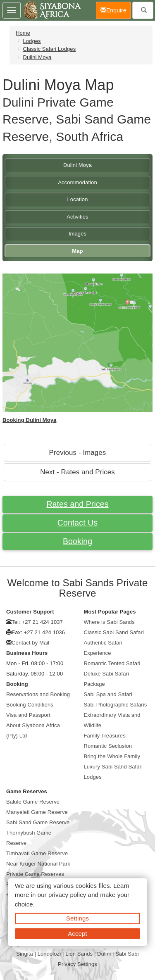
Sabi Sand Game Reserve (38, 822)
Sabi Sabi (127, 954)
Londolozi (49, 954)
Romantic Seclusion (108, 746)
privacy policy (67, 895)
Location (78, 199)
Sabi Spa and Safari (108, 694)
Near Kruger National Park (38, 864)
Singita (24, 954)
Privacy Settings (77, 964)
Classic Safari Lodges (49, 49)
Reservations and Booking (38, 694)
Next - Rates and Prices (77, 472)
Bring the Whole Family (112, 756)
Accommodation (77, 182)
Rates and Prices (77, 504)
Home (23, 33)
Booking (77, 541)
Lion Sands (79, 954)
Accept (77, 933)
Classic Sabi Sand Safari (114, 632)
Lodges (32, 41)
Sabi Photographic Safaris (116, 705)
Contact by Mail (30, 643)
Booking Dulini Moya (29, 420)
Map (77, 251)
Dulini (104, 954)
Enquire (116, 10)
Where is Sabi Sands (109, 622)
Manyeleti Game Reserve (37, 812)
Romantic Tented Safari (112, 663)
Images (77, 234)
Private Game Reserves (35, 874)
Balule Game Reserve (33, 802)
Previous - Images (78, 453)
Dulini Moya (37, 57)
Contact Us (77, 523)
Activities (77, 217)
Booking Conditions (30, 705)
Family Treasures (105, 736)
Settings (77, 918)
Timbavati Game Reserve (37, 853)
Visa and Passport (28, 715)
